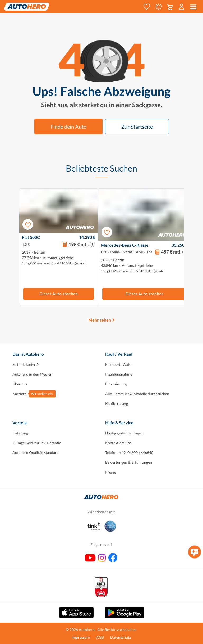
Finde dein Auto (68, 127)
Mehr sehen (100, 320)
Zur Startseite (137, 127)
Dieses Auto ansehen (59, 294)
